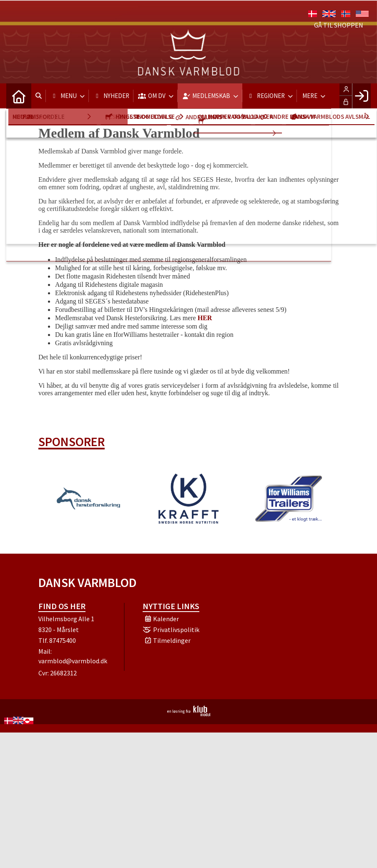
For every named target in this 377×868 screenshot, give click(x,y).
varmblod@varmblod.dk (73, 661)
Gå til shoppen (339, 25)
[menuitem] (19, 96)
